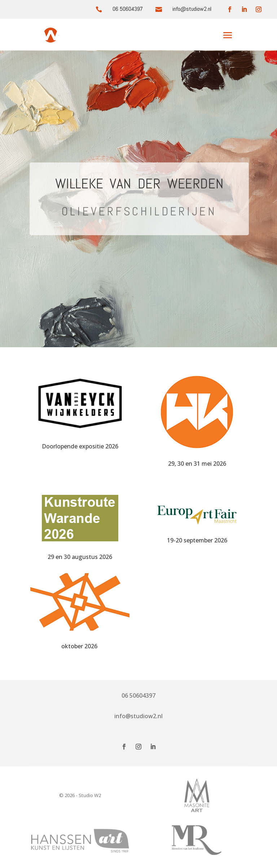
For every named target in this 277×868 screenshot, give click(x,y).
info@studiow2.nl (138, 716)
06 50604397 (128, 9)
